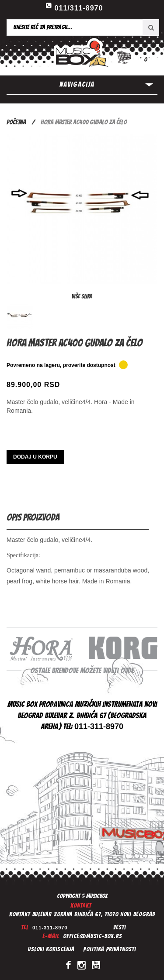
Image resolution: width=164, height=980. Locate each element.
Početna (16, 122)
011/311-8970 (79, 8)
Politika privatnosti (110, 949)
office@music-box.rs (92, 936)
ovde (127, 670)
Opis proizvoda (33, 517)
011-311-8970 (50, 928)
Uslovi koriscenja (51, 949)
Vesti (120, 927)
